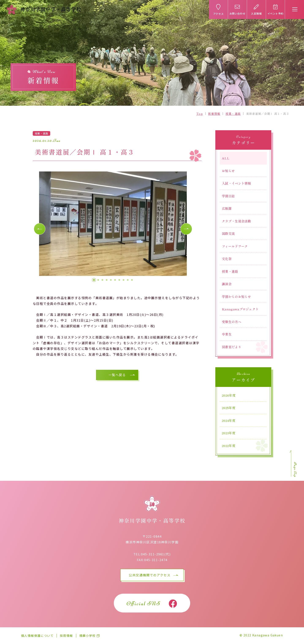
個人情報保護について (37, 636)
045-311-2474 (156, 560)
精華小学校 (88, 636)
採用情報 (66, 636)
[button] (40, 229)
